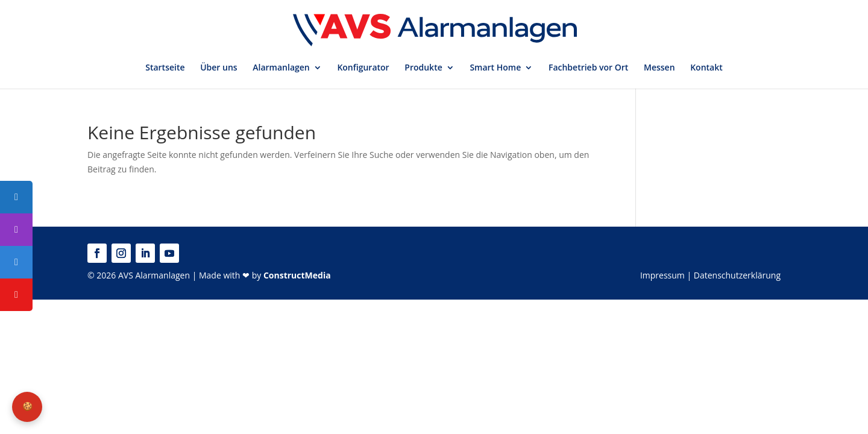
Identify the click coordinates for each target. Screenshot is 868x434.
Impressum (662, 275)
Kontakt (706, 68)
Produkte (423, 68)
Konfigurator (363, 68)
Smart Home (495, 68)
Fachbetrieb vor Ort (588, 68)
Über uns (219, 68)
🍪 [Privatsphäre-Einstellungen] (27, 406)
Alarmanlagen (281, 68)
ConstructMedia (297, 275)
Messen (659, 68)
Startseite (165, 68)
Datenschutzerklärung (737, 275)
